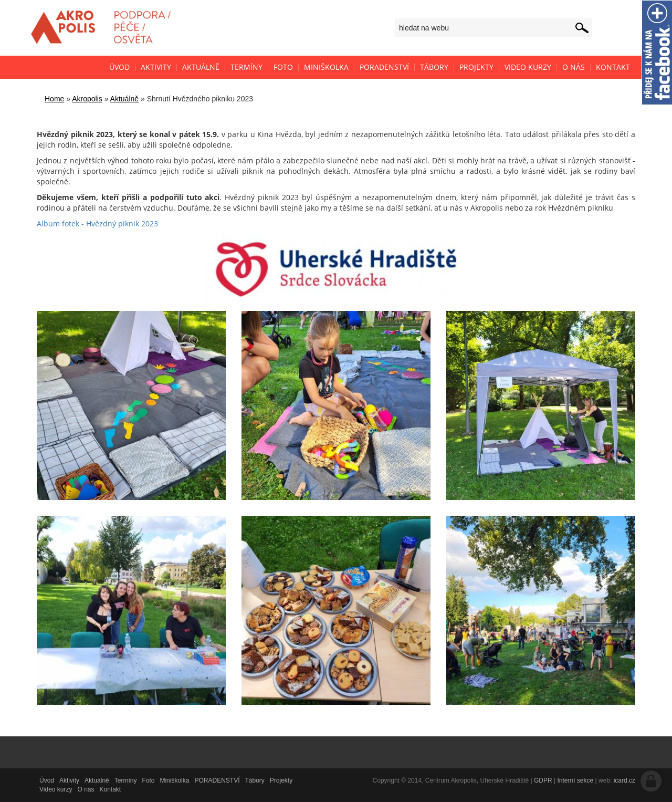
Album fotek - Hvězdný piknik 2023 (97, 223)
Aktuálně (124, 99)
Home (54, 99)
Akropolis (87, 99)
